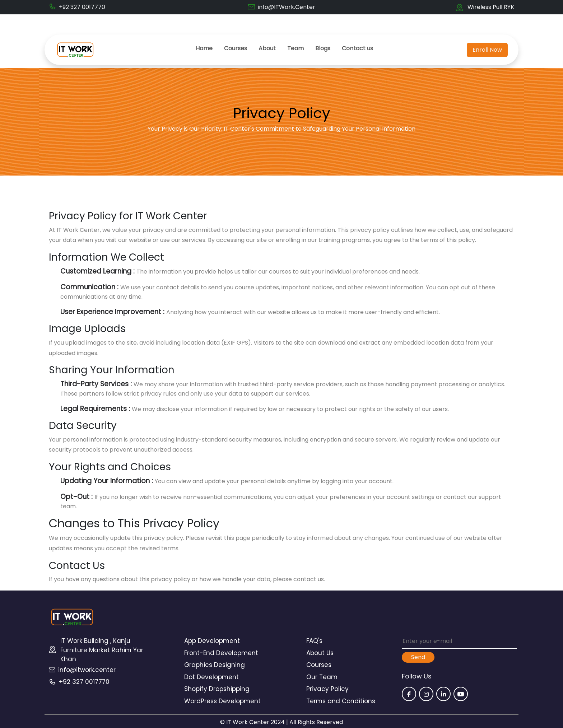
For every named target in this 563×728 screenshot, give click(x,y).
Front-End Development (221, 653)
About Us (320, 653)
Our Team (322, 677)
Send (418, 657)
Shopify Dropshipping (217, 689)
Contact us (357, 48)
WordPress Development (222, 701)
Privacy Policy (327, 689)
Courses (236, 48)
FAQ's (314, 641)
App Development (212, 641)
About (267, 48)
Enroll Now (487, 50)
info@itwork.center (87, 670)
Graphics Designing (215, 665)
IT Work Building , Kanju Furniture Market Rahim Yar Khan (102, 650)
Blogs (323, 48)
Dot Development (211, 677)
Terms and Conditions (341, 701)
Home (204, 48)
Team (296, 48)
